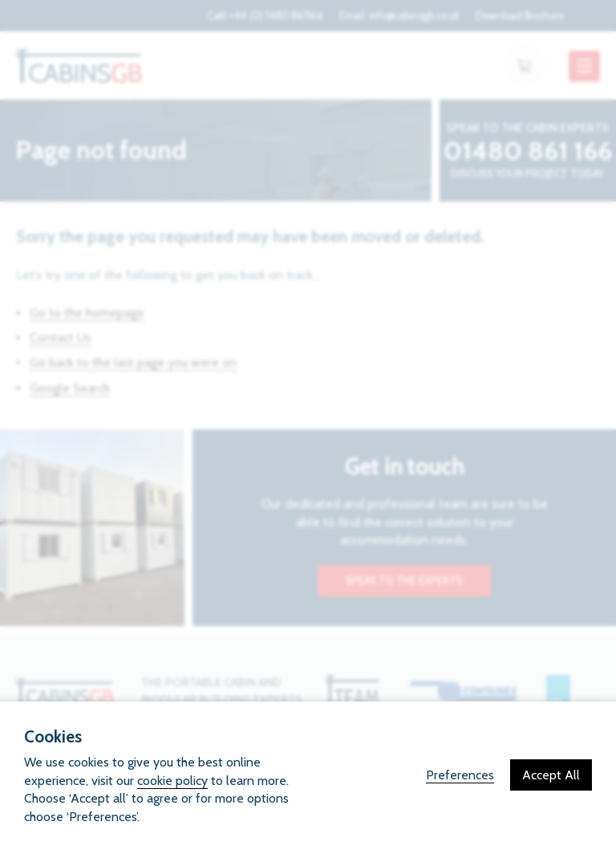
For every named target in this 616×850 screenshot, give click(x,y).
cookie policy (172, 781)
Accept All (551, 775)
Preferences (460, 775)
